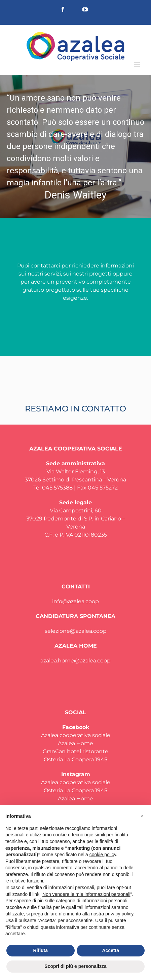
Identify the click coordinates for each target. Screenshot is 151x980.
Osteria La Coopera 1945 (75, 759)
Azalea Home (75, 743)
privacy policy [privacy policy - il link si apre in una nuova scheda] (119, 914)
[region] (75, 147)
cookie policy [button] (103, 855)
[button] (75, 147)
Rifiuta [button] (40, 950)
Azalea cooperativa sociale (76, 735)
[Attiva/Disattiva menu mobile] (137, 64)
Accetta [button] (110, 950)
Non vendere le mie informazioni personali (86, 894)
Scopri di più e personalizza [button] (75, 966)
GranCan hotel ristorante (75, 751)
